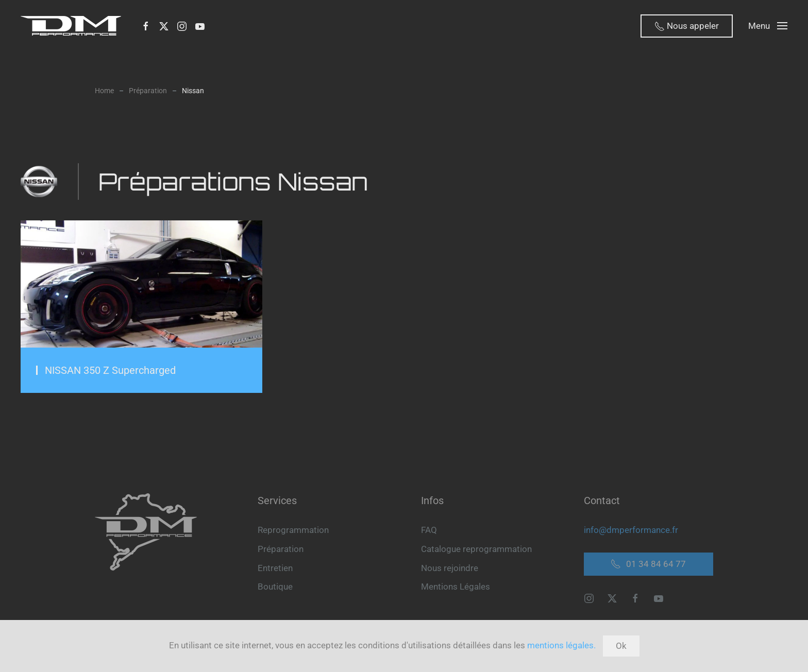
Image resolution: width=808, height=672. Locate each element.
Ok (621, 646)
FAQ (429, 530)
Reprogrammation (293, 530)
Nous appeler (687, 26)
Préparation (281, 549)
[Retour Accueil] (73, 26)
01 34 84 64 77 (648, 564)
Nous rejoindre (450, 568)
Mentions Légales (456, 587)
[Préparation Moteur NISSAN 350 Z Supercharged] (141, 306)
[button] (768, 26)
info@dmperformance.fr (631, 530)
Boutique (275, 587)
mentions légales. (561, 645)
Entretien (275, 568)
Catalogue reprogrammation (476, 549)
